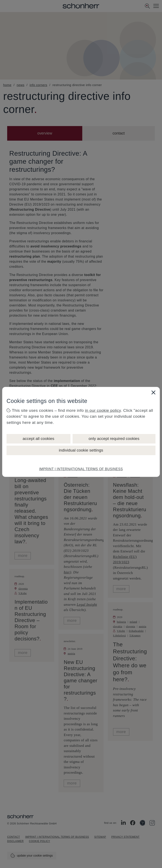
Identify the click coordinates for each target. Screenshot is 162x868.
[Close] (153, 392)
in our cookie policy (103, 410)
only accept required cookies (114, 439)
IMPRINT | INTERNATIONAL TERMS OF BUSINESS (81, 469)
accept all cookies (38, 439)
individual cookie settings (81, 450)
